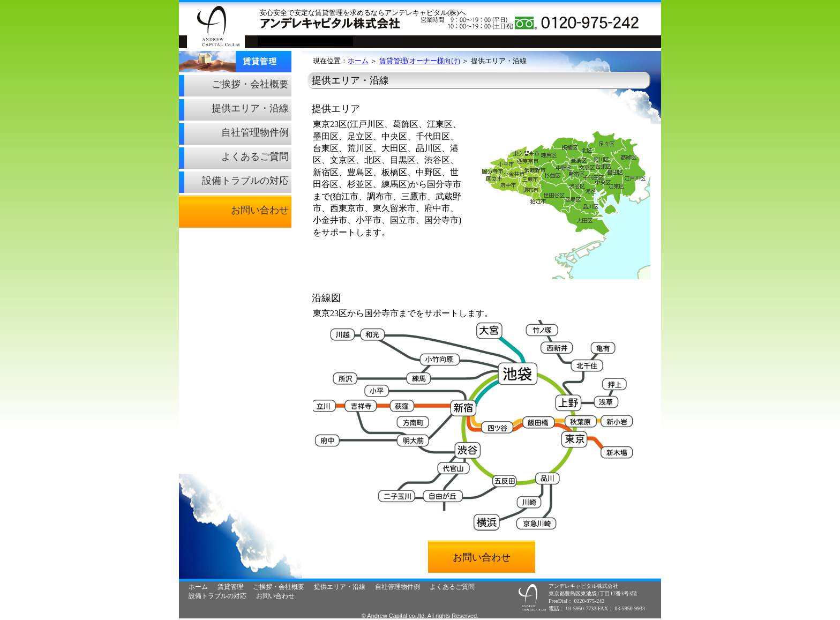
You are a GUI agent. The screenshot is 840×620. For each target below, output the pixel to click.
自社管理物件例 (255, 132)
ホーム (358, 61)
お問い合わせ (260, 210)
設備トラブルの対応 (245, 181)
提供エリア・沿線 (250, 108)
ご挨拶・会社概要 (250, 84)
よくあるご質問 (255, 156)
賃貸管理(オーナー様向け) (420, 61)
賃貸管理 (180, 51)
